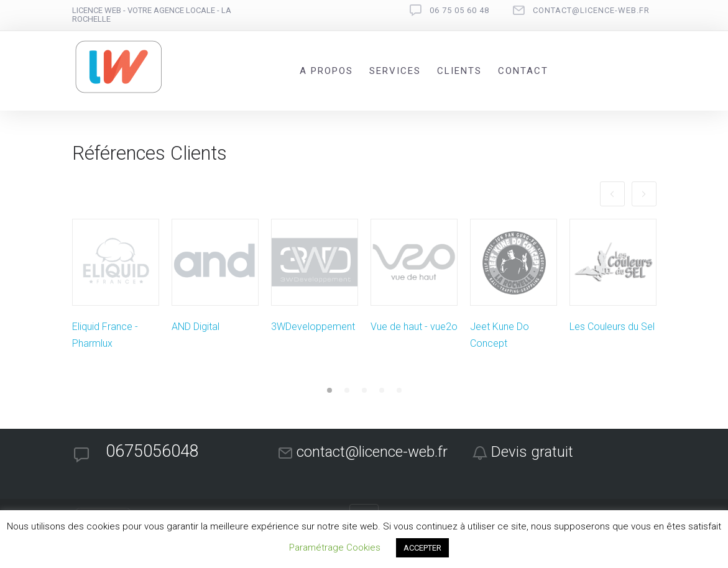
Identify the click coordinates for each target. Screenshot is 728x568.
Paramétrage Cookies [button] (335, 547)
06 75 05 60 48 (459, 10)
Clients (459, 71)
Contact (523, 71)
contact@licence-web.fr (591, 10)
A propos (326, 71)
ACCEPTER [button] (422, 548)
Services (395, 71)
